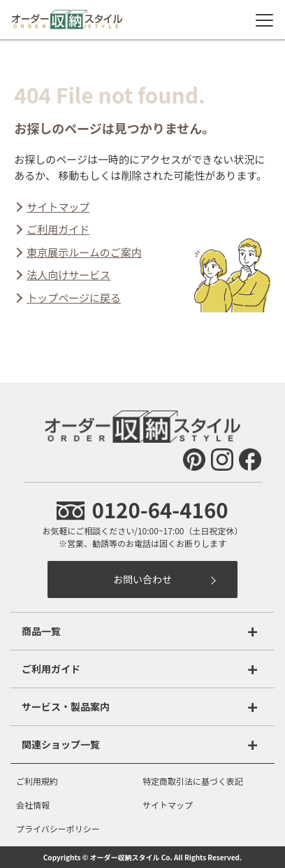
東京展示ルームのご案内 (84, 252)
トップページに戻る (74, 298)
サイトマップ (58, 207)
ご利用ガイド (58, 229)
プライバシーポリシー (58, 828)
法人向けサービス (68, 275)
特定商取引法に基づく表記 (193, 781)
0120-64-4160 (142, 509)
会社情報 (33, 805)
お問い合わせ (142, 579)
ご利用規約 (37, 781)
